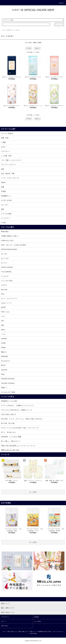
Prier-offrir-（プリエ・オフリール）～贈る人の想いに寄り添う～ (22, 419)
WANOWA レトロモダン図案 (11, 437)
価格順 (35, 43)
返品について (33, 632)
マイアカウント (5, 617)
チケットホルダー (16, 30)
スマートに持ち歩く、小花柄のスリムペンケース (17, 405)
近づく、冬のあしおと (8, 432)
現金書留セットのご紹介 (9, 401)
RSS (32, 634)
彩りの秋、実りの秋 (8, 423)
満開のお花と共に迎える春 (10, 450)
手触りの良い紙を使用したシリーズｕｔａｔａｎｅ (18, 446)
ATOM (35, 634)
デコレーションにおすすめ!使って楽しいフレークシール (20, 428)
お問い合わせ (5, 626)
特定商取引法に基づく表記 (44, 632)
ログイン (3, 621)
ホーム (4, 30)
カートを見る (38, 621)
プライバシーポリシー (58, 632)
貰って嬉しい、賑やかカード (11, 441)
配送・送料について (24, 632)
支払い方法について (12, 632)
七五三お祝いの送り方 (8, 414)
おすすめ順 (28, 43)
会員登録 (36, 617)
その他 (8, 30)
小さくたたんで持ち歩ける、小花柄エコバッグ (17, 410)
